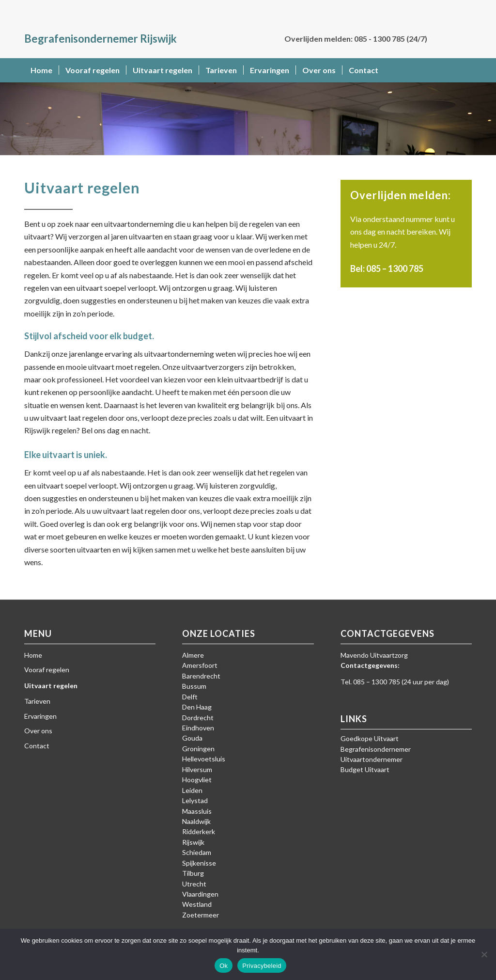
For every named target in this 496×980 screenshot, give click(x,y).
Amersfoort (200, 665)
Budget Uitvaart (365, 769)
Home (33, 655)
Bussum (194, 686)
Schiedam (197, 852)
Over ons (38, 731)
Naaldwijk (196, 821)
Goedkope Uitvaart (370, 738)
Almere (193, 655)
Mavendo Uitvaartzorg (374, 655)
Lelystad (195, 800)
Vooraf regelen (47, 670)
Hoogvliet (197, 780)
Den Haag (197, 707)
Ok (224, 966)
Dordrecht (198, 718)
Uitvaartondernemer (372, 759)
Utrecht (194, 884)
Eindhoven (198, 728)
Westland (197, 904)
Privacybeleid (262, 966)
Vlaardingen (200, 894)
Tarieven (37, 701)
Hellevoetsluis (204, 759)
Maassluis (197, 811)
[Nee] (484, 954)
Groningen (198, 749)
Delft (190, 697)
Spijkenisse (199, 863)
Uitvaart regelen (51, 686)
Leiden (192, 790)
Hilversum (197, 769)
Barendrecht (201, 676)
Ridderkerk (199, 831)
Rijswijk (193, 842)
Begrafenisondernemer (376, 749)
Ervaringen (40, 716)
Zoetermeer (201, 915)
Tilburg (193, 873)
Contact (37, 746)
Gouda (192, 738)
